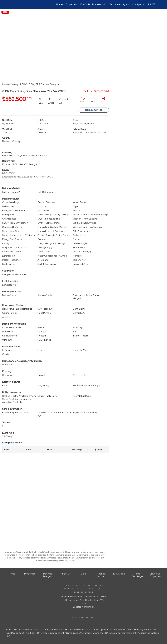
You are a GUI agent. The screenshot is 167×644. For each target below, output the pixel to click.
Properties (71, 4)
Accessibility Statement (79, 589)
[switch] (83, 101)
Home (59, 4)
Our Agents (138, 4)
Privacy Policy (92, 585)
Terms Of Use (72, 585)
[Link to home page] (14, 4)
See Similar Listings (94, 110)
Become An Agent (119, 4)
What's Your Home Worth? (93, 4)
